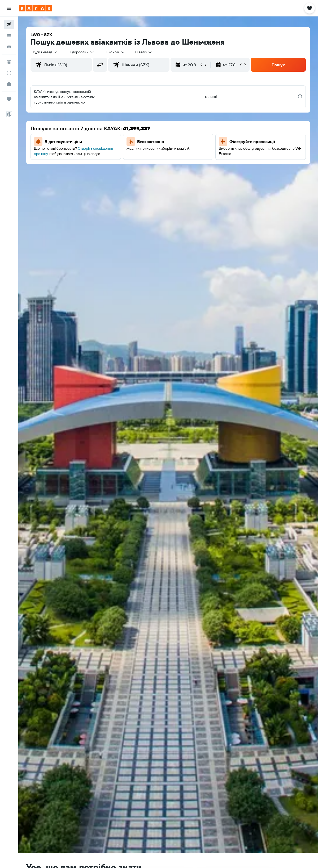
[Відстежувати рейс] (9, 73)
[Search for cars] (9, 47)
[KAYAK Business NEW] (9, 84)
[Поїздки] (9, 99)
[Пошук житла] (9, 36)
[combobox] (116, 52)
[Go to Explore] (9, 62)
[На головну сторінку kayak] (36, 8)
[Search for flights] (9, 24)
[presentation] (300, 96)
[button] (9, 8)
